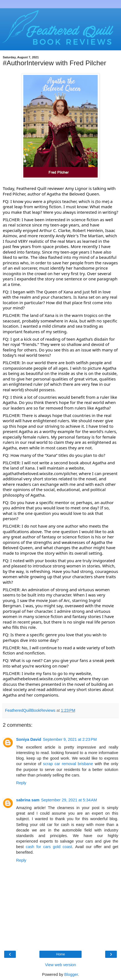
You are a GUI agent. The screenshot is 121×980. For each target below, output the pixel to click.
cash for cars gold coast (49, 847)
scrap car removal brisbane (68, 764)
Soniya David (29, 739)
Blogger (71, 974)
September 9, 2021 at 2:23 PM (70, 739)
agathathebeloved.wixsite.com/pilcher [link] (40, 473)
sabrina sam (28, 800)
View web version (60, 965)
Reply (21, 783)
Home (60, 954)
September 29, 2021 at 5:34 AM (69, 800)
